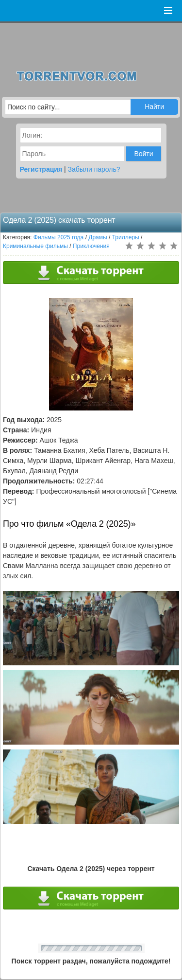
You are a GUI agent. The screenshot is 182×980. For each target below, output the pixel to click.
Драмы (98, 237)
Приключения (91, 246)
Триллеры (126, 237)
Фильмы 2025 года (59, 237)
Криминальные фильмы (35, 246)
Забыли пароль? (94, 169)
